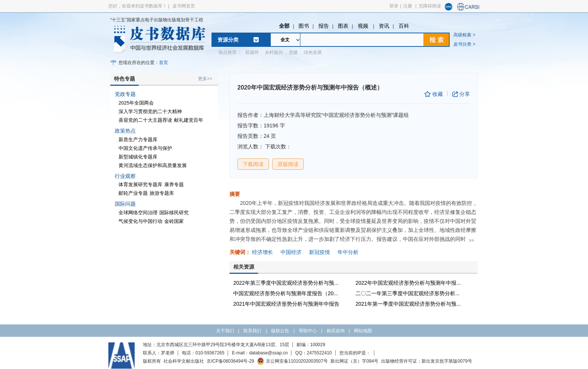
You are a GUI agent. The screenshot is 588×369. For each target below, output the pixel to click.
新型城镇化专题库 (138, 157)
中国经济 (291, 252)
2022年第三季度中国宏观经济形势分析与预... (286, 283)
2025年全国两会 (136, 103)
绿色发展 (313, 52)
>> (471, 241)
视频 (364, 26)
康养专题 (174, 184)
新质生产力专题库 (138, 140)
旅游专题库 (162, 193)
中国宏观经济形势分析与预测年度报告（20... (286, 293)
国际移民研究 (174, 213)
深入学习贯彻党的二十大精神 (150, 111)
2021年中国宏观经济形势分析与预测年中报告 (286, 304)
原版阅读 (288, 164)
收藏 (438, 94)
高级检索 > (464, 35)
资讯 (384, 26)
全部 (284, 26)
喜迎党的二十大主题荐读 (145, 120)
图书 (304, 26)
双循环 (252, 52)
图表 (343, 26)
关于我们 (225, 331)
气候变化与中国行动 (140, 221)
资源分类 (228, 40)
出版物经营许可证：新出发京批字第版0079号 (427, 361)
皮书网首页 (184, 6)
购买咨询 (336, 331)
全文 (285, 40)
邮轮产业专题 (133, 193)
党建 (293, 52)
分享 (465, 94)
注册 (408, 6)
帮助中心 (308, 331)
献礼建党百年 (189, 120)
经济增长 (262, 252)
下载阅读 (253, 164)
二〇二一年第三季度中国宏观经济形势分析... (408, 293)
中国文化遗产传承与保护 (145, 148)
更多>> (205, 79)
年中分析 (348, 252)
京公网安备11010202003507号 (292, 361)
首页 (163, 63)
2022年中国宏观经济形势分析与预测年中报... (408, 283)
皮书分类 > (464, 44)
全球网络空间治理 (138, 213)
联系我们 (252, 331)
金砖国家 (174, 221)
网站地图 (363, 331)
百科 (404, 26)
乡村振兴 (274, 52)
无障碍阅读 (430, 6)
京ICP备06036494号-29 (230, 361)
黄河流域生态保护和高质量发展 (153, 165)
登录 (394, 6)
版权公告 (280, 331)
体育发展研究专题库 (140, 184)
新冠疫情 (319, 252)
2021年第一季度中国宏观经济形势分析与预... (408, 304)
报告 (324, 26)
